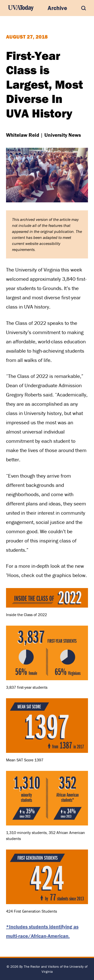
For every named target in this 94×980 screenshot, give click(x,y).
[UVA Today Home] (21, 8)
